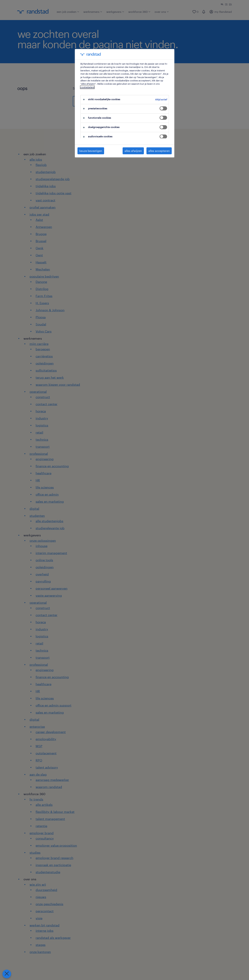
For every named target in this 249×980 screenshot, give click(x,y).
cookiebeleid (87, 87)
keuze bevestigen (91, 151)
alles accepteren (159, 151)
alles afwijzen (133, 151)
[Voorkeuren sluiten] (6, 974)
